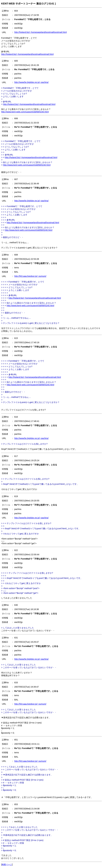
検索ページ (7, 864)
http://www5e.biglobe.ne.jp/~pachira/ (31, 82)
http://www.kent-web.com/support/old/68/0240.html (25, 112)
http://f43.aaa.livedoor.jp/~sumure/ (30, 276)
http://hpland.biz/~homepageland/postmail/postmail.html (41, 32)
